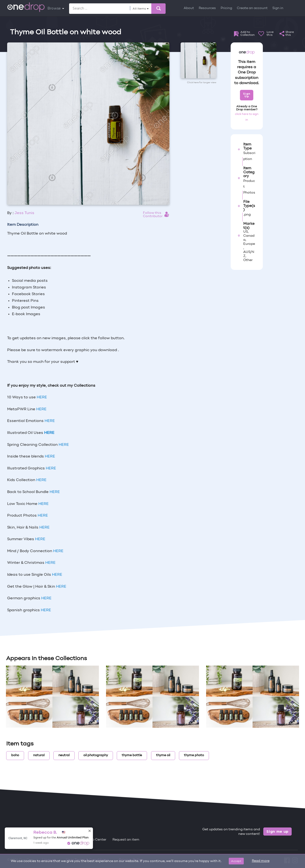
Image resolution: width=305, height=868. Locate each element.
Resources (207, 8)
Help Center (97, 840)
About (189, 8)
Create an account (252, 8)
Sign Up (247, 95)
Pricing (226, 8)
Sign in (278, 8)
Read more (261, 861)
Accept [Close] (236, 861)
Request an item (126, 840)
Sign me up (277, 832)
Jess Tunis (24, 213)
